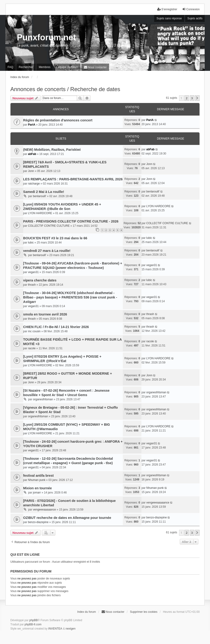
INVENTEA (55, 629)
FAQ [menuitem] (10, 67)
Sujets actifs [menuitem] (195, 18)
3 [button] (192, 98)
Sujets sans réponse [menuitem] (169, 18)
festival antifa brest (38, 476)
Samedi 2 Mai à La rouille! (44, 192)
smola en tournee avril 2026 (45, 314)
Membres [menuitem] (45, 67)
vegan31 (33, 272)
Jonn (31, 171)
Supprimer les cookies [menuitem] (144, 612)
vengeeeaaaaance (45, 510)
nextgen (71, 629)
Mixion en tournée (38, 488)
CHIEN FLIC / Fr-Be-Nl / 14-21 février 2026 (56, 327)
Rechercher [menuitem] (26, 67)
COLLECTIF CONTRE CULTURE (49, 226)
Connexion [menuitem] (191, 9)
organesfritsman (43, 399)
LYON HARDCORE (40, 213)
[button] (197, 98)
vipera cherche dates (40, 280)
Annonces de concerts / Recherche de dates (65, 89)
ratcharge (34, 184)
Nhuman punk (37, 480)
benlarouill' (40, 196)
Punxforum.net (47, 37)
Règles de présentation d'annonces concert (58, 120)
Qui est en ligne (25, 555)
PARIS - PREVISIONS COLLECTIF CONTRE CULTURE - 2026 (71, 221)
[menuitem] (95, 67)
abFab (32, 154)
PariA (32, 125)
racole (32, 348)
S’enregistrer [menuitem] (167, 9)
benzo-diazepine (38, 522)
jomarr (37, 493)
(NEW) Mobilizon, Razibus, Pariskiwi (52, 150)
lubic (31, 243)
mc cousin (34, 331)
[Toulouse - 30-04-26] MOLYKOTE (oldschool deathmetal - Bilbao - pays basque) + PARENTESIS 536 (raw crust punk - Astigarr (70, 297)
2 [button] (187, 98)
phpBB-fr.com (33, 624)
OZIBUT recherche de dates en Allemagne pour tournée (67, 518)
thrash (32, 285)
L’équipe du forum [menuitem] (67, 67)
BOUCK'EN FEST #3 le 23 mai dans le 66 (55, 238)
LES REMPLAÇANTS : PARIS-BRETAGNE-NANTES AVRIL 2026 (73, 179)
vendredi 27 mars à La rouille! (47, 251)
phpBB (33, 620)
